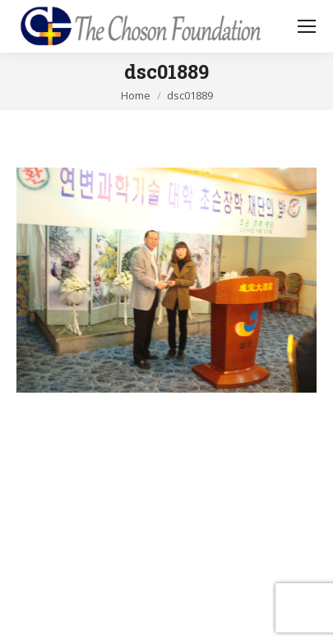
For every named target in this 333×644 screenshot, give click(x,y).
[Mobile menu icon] (307, 26)
